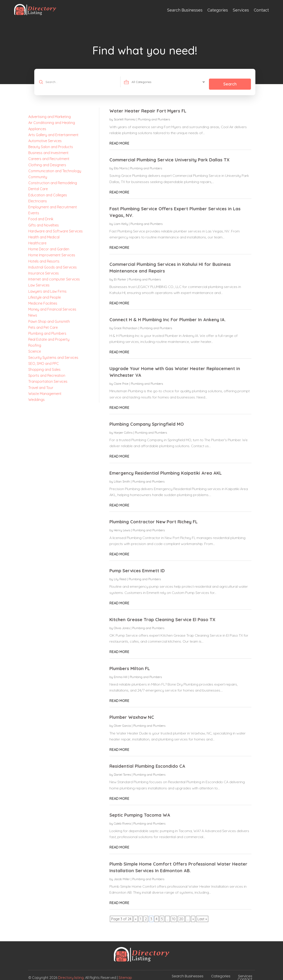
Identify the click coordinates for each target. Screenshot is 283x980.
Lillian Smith (122, 477)
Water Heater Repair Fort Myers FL (148, 107)
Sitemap (125, 974)
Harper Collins (123, 428)
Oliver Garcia (122, 722)
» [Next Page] (193, 915)
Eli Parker (120, 275)
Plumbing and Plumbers (154, 115)
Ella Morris (121, 164)
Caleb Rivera (122, 819)
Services (241, 10)
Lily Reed (120, 575)
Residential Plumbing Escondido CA (147, 762)
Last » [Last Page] (202, 915)
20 (181, 915)
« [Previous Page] (136, 915)
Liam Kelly (121, 220)
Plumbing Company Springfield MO (147, 420)
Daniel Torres (122, 770)
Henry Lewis (122, 526)
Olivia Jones (122, 624)
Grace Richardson (126, 324)
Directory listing (71, 974)
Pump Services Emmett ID (137, 566)
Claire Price (121, 379)
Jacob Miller (122, 875)
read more (119, 139)
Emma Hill (121, 673)
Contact (261, 10)
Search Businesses (185, 10)
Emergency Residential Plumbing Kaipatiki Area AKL (166, 469)
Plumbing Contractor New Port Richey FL (154, 518)
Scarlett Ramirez (125, 115)
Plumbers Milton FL (130, 664)
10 (174, 915)
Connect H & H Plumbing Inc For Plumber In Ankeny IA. (168, 316)
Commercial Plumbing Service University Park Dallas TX (169, 156)
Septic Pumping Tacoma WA (140, 811)
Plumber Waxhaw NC (132, 713)
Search (229, 80)
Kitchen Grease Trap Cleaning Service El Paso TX (162, 615)
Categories (218, 10)
